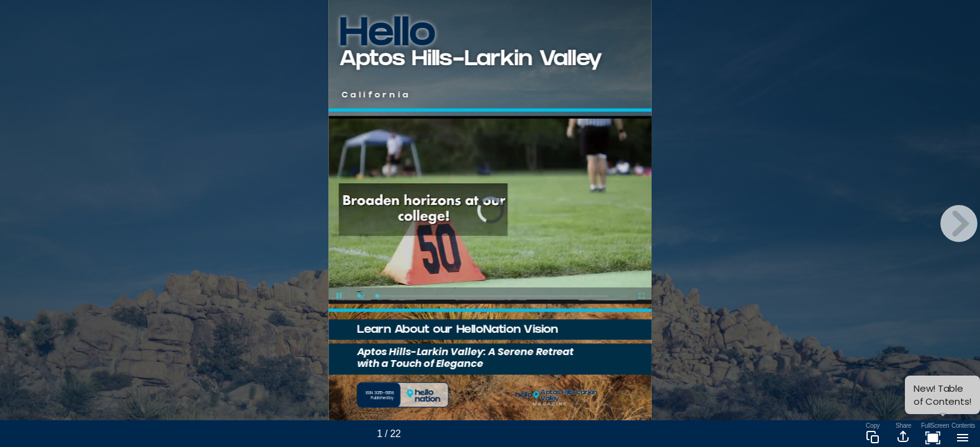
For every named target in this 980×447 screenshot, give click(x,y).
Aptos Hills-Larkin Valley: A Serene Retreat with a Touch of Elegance (465, 357)
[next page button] (959, 223)
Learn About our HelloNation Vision (457, 331)
